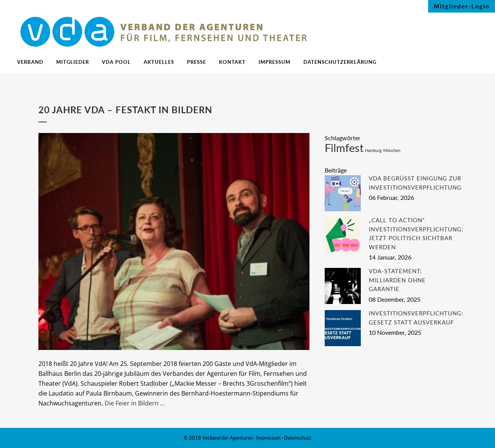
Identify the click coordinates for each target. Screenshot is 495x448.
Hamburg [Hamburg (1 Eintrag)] (373, 150)
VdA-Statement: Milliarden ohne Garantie (397, 280)
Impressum (268, 438)
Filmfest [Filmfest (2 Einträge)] (344, 148)
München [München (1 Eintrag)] (392, 150)
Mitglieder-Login (462, 6)
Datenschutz (298, 438)
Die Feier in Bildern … (135, 403)
